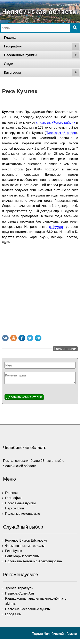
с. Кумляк (43, 122)
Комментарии (65, 348)
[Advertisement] (38, 289)
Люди (9, 64)
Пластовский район (61, 133)
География (42, 46)
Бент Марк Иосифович (22, 556)
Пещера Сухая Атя (19, 593)
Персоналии (14, 508)
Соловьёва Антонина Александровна (34, 561)
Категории (42, 72)
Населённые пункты (42, 55)
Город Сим (13, 614)
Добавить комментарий (24, 397)
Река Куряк (13, 551)
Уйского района (63, 122)
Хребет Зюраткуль (19, 588)
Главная (11, 38)
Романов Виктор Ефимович (26, 540)
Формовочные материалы (25, 546)
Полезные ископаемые (23, 514)
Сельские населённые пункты (28, 609)
